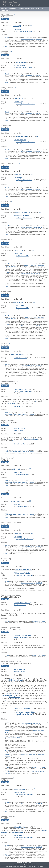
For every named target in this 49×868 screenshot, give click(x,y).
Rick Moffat (24, 863)
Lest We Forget (39, 8)
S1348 (7, 621)
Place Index (21, 8)
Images (3, 10)
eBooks (8, 10)
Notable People (30, 8)
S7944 (7, 750)
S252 (7, 413)
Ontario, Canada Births (38, 621)
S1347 (7, 264)
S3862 (7, 731)
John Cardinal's (16, 867)
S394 (7, 46)
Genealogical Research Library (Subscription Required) (20, 414)
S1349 (7, 38)
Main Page (4, 8)
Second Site (22, 867)
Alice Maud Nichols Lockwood (13, 737)
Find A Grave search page (28, 755)
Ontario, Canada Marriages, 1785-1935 (31, 39)
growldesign (40, 867)
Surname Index (12, 8)
